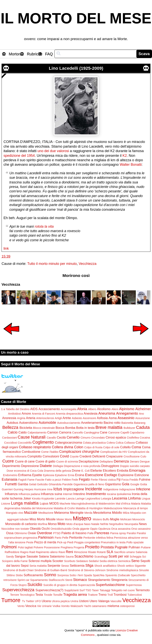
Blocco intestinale (44, 428)
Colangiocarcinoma (68, 442)
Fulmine (145, 479)
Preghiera (67, 547)
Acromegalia (69, 409)
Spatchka (99, 575)
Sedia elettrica (108, 561)
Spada (88, 575)
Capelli (125, 433)
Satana (44, 556)
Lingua (146, 499)
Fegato (84, 479)
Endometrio (10, 475)
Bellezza (10, 427)
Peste (30, 542)
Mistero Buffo (101, 519)
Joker (27, 498)
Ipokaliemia (124, 494)
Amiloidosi (14, 414)
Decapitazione (89, 461)
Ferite (94, 480)
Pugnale (121, 547)
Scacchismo (84, 556)
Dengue (145, 462)
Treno (102, 595)
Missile (51, 519)
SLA (110, 552)
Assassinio (126, 418)
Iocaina (111, 494)
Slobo (19, 575)
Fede (75, 480)
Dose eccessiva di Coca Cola (25, 471)
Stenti (69, 580)
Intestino (79, 494)
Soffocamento (33, 575)
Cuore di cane (25, 461)
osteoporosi (127, 606)
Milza (126, 513)
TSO (88, 590)
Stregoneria (119, 580)
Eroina (80, 475)
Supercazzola (87, 585)
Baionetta (127, 423)
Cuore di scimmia (67, 462)
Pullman (134, 547)
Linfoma (134, 498)
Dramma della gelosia (57, 471)
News (143, 524)
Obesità (35, 529)
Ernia (71, 475)
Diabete (46, 466)
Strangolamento (99, 580)
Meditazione (46, 513)
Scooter (58, 561)
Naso (87, 524)
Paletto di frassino (74, 533)
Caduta (143, 427)
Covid (64, 456)
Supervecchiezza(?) (49, 590)
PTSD (57, 533)
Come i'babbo (50, 452)
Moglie (115, 519)
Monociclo (139, 519)
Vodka (56, 606)
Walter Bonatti (131, 165)
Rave (62, 552)
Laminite (60, 499)
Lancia (70, 499)
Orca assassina (121, 529)
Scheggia (135, 557)
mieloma (113, 606)
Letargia (106, 499)
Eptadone (61, 475)
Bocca (60, 428)
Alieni (115, 409)
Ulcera (46, 601)
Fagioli (22, 480)
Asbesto (77, 418)
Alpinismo (127, 409)
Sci (144, 557)
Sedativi (94, 561)
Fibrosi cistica (107, 480)
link (6, 248)
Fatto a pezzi (53, 480)
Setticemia (77, 566)
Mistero (82, 518)
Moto (61, 524)
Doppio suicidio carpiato (135, 466)
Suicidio (35, 585)
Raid (32, 552)
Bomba (70, 428)
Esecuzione (94, 475)
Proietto (92, 547)
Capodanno (137, 433)
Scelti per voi (119, 556)
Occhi (46, 529)
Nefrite (104, 524)
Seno (135, 561)
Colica (119, 443)
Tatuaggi (105, 590)
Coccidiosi (11, 443)
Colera (111, 443)
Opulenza (104, 529)
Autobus (12, 423)
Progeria (79, 547)
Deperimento (11, 466)
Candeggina (92, 433)
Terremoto (143, 590)
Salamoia (141, 552)
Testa (39, 595)
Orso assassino (141, 529)
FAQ (49, 54)
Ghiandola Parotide (61, 484)
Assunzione (142, 418)
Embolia (123, 470)
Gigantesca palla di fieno (89, 484)
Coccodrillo (25, 443)
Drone (76, 470)
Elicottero (109, 470)
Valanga (104, 601)
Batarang (140, 423)
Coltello (125, 447)
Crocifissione (132, 456)
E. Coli (85, 471)
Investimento (96, 494)
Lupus (44, 503)
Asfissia (102, 418)
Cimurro (86, 438)
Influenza (11, 494)
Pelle (65, 538)
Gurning (18, 489)
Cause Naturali (32, 437)
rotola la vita (44, 226)
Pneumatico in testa (113, 542)
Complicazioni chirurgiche (79, 452)
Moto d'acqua (75, 524)
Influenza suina (51, 494)
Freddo (134, 480)
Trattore (93, 595)
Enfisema (25, 475)
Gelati (33, 484)
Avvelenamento (92, 423)
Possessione (52, 547)
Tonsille (58, 595)
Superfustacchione (110, 585)
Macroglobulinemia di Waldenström (93, 504)
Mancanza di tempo (136, 508)
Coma (136, 447)
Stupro (22, 585)
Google (135, 484)
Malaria (136, 504)
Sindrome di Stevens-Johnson (87, 570)
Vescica (31, 606)
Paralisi (131, 533)
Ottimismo (21, 533)
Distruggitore (110, 466)
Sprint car (23, 580)
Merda (88, 513)
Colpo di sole (111, 447)
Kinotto (36, 499)
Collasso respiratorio (35, 447)
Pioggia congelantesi (87, 542)
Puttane (146, 547)
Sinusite (144, 570)
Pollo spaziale (135, 542)
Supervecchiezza (18, 590)
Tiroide (48, 595)
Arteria (31, 418)
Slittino (11, 575)
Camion (53, 432)
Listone (6, 504)
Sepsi (25, 566)
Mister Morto (64, 519)
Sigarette (140, 566)
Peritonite (76, 537)
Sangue (20, 556)
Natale (95, 524)
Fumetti (11, 484)
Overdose (44, 533)
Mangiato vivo (15, 513)
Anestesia (90, 413)
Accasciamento (49, 409)
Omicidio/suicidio (61, 529)
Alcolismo (104, 409)
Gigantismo (113, 484)
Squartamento (39, 580)
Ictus (58, 489)
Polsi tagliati (25, 547)
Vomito (65, 606)
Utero (93, 601)
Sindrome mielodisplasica (122, 570)
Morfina (42, 524)
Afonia (82, 409)
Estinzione (142, 475)
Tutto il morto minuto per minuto (52, 264)
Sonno (50, 575)
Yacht (87, 606)
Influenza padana (29, 494)
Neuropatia (131, 524)
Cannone (114, 433)
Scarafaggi (101, 557)
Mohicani (126, 519)
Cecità (61, 437)
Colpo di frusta (93, 447)
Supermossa (134, 585)
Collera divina (63, 447)
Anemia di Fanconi (43, 414)
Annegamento (127, 413)
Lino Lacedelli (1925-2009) (76, 68)
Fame (31, 480)
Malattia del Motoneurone (37, 508)
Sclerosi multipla (40, 561)
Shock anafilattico (105, 566)
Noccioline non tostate (15, 529)
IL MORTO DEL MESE (76, 18)
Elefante (96, 470)
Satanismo (57, 556)
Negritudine (116, 524)
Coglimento (43, 442)
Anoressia (9, 418)
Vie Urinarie (44, 606)
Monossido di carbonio (21, 524)
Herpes (29, 489)
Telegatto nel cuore (123, 590)
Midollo (117, 513)
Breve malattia (109, 427)
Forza (125, 480)
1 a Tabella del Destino (15, 409)
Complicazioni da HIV (114, 452)
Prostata (107, 547)
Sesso (65, 566)
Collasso (129, 443)
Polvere (38, 547)
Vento (21, 606)
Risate (92, 552)
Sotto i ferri (76, 575)
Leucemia (120, 498)
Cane (104, 432)
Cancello (78, 433)
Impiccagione (74, 489)
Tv (24, 601)
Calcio (12, 432)
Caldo (23, 432)
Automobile (47, 423)
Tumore (11, 600)
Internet (68, 494)
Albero (92, 409)
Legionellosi (93, 499)
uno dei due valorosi (53, 151)
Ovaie (32, 533)
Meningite (77, 513)
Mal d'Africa (123, 504)
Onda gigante (81, 529)
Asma (113, 418)
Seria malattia (38, 566)
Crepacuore (114, 456)
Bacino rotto (112, 423)
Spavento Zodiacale (118, 575)
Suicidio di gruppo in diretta (60, 585)
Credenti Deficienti (92, 456)
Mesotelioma (102, 513)
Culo (143, 456)
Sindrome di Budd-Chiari (18, 570)
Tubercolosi (135, 595)
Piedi (70, 542)
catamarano (99, 606)
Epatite (37, 475)
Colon (79, 447)
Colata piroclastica (94, 443)
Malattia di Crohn (64, 508)
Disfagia (58, 466)
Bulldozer (129, 428)
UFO (38, 601)
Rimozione (81, 552)
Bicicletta (26, 428)
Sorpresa (63, 575)
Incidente (94, 489)
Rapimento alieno (47, 552)
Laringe (80, 499)
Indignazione (127, 489)
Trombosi (120, 595)
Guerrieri (7, 489)
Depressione (30, 466)
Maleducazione (113, 508)
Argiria (21, 418)
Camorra (65, 432)
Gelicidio (42, 484)
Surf (82, 590)
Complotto (35, 456)
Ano (141, 414)
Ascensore (89, 418)
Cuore (8, 461)
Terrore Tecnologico (22, 595)
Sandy (10, 557)
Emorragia (137, 470)
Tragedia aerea (75, 595)
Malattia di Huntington (89, 508)
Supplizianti (72, 590)
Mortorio (16, 54)
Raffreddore (12, 552)
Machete (65, 504)
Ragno (24, 552)
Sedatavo (82, 561)
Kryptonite (48, 499)
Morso (52, 524)
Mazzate (31, 513)
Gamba (23, 484)
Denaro (134, 462)
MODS (54, 503)
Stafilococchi (56, 580)
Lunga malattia (25, 503)
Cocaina (145, 438)
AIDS (34, 409)
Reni (69, 552)
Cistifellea (133, 438)
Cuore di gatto (45, 461)
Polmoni (9, 547)
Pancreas (102, 533)
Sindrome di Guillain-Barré (51, 570)
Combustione (31, 452)
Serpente (54, 566)
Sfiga (89, 566)
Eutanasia (10, 479)
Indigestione (111, 489)
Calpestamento (37, 433)
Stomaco (80, 580)
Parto (58, 538)
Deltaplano (106, 462)
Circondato (98, 438)
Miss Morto (37, 519)
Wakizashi (77, 606)
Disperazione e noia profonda (82, 466)
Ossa (10, 533)
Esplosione (126, 475)
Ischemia (16, 498)
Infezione (143, 489)
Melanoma (62, 513)
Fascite (40, 480)
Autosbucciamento (69, 423)
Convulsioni (51, 456)
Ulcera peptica (61, 601)
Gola (125, 484)
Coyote (74, 456)
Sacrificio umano (124, 552)
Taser (95, 590)
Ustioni (84, 601)
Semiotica (124, 561)
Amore (26, 413)
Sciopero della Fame (15, 561)
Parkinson (46, 537)
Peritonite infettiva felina (98, 538)
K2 (125, 156)
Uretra (74, 601)
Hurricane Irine (43, 489)
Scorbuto (70, 561)
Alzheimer (143, 409)
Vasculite (116, 601)
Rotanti (101, 552)
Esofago (111, 475)
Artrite (67, 418)
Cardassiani (9, 438)
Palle (91, 533)
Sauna (70, 557)
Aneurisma (107, 413)
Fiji (119, 479)
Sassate (32, 556)
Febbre (67, 480)
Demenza (121, 461)
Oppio (94, 529)
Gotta (144, 484)
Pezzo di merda (45, 542)
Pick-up (62, 542)
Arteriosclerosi (45, 418)
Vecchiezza (88, 264)
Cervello (73, 437)
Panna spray (118, 533)
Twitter (30, 601)
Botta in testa (85, 428)
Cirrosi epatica (116, 437)
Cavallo (51, 438)
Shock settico (125, 566)
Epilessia (49, 475)
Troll (110, 595)
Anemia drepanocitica (69, 414)
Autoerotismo (28, 423)
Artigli (58, 418)
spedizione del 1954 (19, 156)
